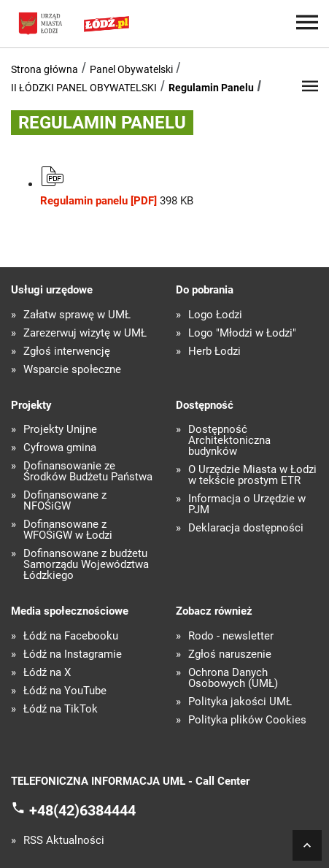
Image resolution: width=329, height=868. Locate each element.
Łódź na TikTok (61, 709)
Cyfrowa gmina (60, 448)
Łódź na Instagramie (73, 654)
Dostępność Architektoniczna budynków (229, 441)
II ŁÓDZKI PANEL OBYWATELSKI (84, 88)
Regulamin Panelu (211, 88)
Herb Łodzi (214, 352)
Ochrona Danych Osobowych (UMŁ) (233, 678)
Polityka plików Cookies (247, 720)
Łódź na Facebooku (71, 636)
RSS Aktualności (64, 841)
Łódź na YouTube (65, 691)
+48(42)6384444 (82, 810)
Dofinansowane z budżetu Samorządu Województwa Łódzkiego (86, 565)
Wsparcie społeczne (72, 370)
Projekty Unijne (60, 430)
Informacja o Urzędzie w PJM (247, 504)
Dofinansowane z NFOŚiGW (65, 501)
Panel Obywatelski (131, 69)
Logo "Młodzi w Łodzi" (242, 333)
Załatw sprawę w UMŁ (77, 315)
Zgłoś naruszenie (230, 654)
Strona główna (44, 69)
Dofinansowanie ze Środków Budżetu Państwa (88, 472)
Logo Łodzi (215, 315)
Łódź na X (47, 673)
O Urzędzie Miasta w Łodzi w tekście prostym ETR (252, 475)
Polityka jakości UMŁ (240, 702)
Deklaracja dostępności (246, 528)
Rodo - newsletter (231, 636)
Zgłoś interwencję (67, 352)
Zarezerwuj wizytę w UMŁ (85, 333)
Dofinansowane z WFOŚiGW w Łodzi (68, 530)
